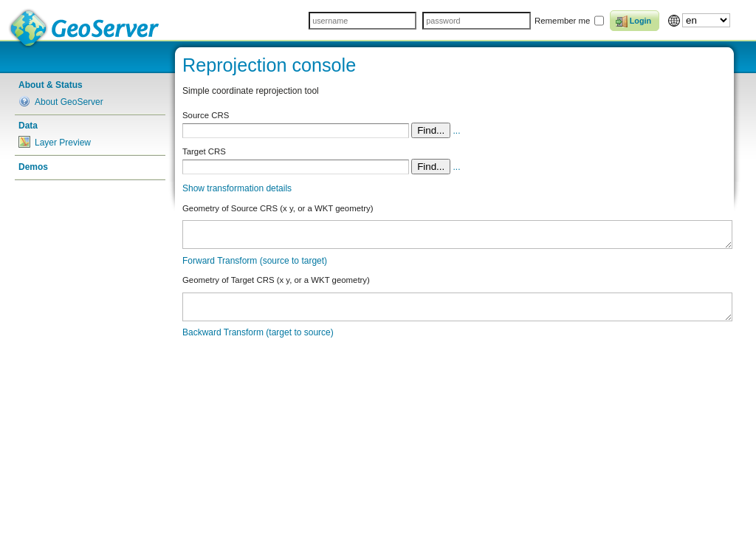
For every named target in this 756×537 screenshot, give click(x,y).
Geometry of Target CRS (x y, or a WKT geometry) (276, 280)
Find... (431, 130)
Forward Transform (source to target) (255, 261)
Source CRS (206, 115)
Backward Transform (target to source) (258, 332)
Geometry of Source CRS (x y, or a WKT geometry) (278, 208)
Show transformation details (237, 188)
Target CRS (204, 151)
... (457, 131)
